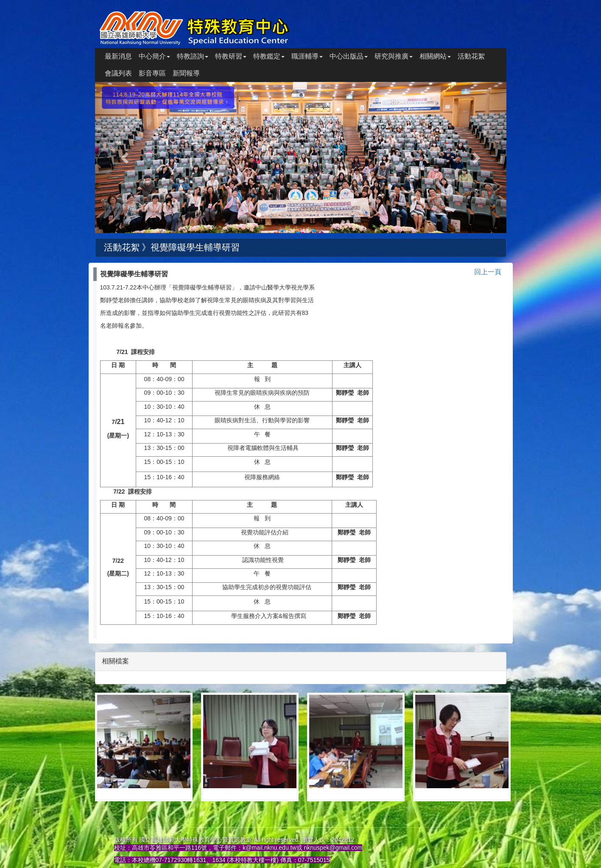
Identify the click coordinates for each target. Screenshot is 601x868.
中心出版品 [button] (349, 56)
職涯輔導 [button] (307, 56)
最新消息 (118, 56)
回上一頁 (488, 272)
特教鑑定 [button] (269, 56)
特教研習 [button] (231, 56)
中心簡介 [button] (154, 56)
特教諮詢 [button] (193, 56)
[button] (126, 157)
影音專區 (152, 73)
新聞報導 (186, 73)
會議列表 (118, 73)
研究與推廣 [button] (394, 56)
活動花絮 (471, 56)
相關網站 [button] (435, 56)
